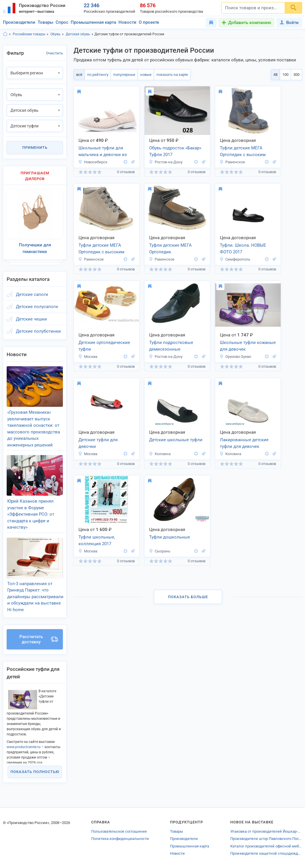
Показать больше (188, 597)
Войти (289, 23)
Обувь (55, 34)
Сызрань (160, 551)
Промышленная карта (93, 22)
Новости (127, 22)
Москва (88, 357)
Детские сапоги (32, 294)
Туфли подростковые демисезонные (171, 346)
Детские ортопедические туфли (104, 346)
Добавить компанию (250, 23)
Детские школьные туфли (176, 440)
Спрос (62, 22)
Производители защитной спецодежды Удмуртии (266, 853)
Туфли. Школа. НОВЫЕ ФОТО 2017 (243, 249)
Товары (45, 22)
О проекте (149, 22)
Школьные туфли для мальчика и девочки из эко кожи (103, 152)
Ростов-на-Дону (166, 162)
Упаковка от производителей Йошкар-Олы (266, 831)
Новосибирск (93, 162)
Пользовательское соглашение (119, 831)
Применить (35, 148)
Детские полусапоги (37, 307)
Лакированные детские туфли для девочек (244, 443)
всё (79, 75)
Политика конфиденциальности (120, 839)
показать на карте (172, 75)
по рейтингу (98, 75)
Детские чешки (31, 319)
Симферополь (235, 259)
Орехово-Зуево (235, 357)
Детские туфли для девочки (98, 443)
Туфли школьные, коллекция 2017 (97, 540)
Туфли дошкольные (170, 537)
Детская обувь (78, 34)
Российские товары (29, 34)
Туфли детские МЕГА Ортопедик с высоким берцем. (243, 152)
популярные (124, 75)
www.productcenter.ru (24, 747)
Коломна (160, 454)
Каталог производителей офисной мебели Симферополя (266, 846)
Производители (19, 22)
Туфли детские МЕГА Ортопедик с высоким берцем (101, 249)
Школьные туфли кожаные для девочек (248, 346)
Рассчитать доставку (39, 639)
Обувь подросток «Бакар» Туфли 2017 (175, 151)
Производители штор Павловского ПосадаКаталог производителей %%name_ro (266, 839)
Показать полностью (35, 772)
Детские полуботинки (38, 331)
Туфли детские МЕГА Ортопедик (170, 249)
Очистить (54, 53)
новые (146, 75)
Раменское (232, 162)
